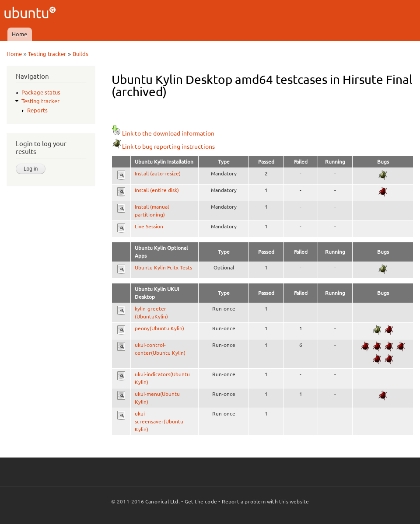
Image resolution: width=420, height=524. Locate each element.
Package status (41, 92)
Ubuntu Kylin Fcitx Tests (163, 267)
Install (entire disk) (157, 190)
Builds (80, 54)
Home (19, 34)
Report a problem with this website (266, 501)
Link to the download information (163, 133)
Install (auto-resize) (158, 173)
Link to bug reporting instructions (163, 147)
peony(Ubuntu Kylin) (159, 328)
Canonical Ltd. (163, 501)
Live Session (149, 226)
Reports (37, 110)
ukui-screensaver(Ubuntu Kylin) (159, 421)
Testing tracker (47, 54)
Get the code (201, 501)
